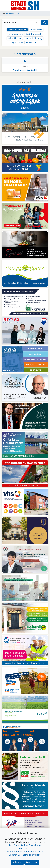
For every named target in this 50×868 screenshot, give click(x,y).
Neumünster (36, 30)
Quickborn (17, 42)
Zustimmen (32, 862)
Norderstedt (32, 42)
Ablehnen (17, 862)
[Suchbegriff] (21, 23)
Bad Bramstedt (33, 34)
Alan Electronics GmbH (25, 70)
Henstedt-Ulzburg (33, 38)
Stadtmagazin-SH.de (11, 13)
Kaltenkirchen (15, 38)
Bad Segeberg (16, 34)
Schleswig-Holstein (17, 30)
